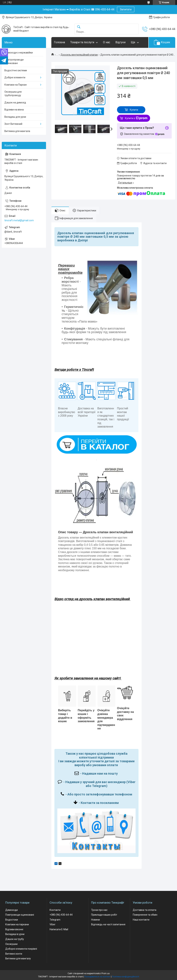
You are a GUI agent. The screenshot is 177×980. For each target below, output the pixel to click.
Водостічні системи (16, 70)
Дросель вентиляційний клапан (79, 55)
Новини (95, 920)
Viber (52, 924)
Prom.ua (105, 973)
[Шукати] (79, 27)
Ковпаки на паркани (17, 924)
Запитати (126, 9)
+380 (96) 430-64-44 (61, 915)
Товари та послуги (82, 42)
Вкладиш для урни (15, 117)
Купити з (136, 118)
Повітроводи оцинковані (20, 915)
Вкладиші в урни (15, 934)
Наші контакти (141, 920)
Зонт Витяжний (13, 124)
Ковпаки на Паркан (16, 85)
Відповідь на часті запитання (108, 924)
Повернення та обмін (145, 915)
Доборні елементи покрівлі (21, 949)
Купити (134, 110)
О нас (107, 42)
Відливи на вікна (14, 110)
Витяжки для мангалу (18, 958)
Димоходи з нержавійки (19, 53)
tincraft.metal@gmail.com (19, 220)
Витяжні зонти (14, 954)
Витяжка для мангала (17, 131)
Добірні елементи (15, 77)
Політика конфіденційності (126, 977)
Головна (59, 42)
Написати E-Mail (59, 929)
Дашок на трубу (15, 939)
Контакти (55, 910)
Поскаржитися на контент (97, 977)
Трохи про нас (99, 910)
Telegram (55, 920)
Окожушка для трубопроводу (13, 94)
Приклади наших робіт (104, 915)
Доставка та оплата (145, 910)
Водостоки (12, 920)
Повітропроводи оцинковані (14, 61)
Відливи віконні (14, 929)
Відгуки (120, 42)
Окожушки (11, 944)
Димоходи (12, 910)
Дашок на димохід (15, 103)
